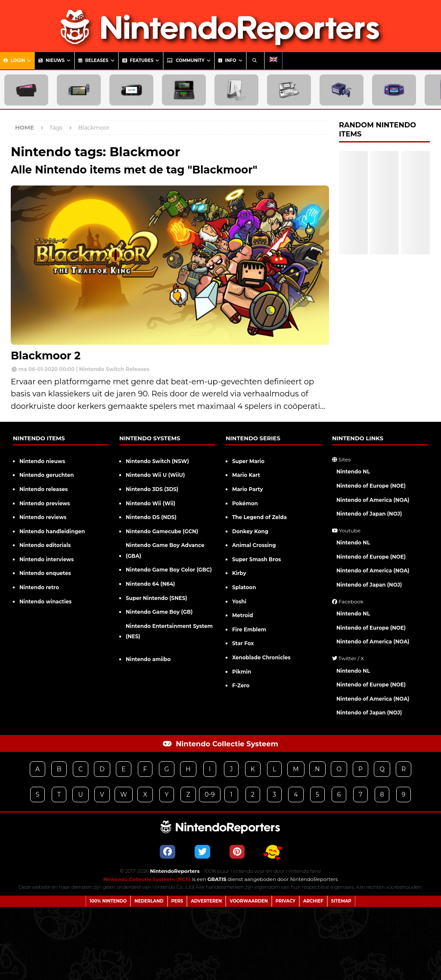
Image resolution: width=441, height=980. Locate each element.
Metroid (243, 615)
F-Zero (241, 685)
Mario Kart (246, 475)
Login (14, 60)
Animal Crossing (254, 545)
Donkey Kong (250, 531)
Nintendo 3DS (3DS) (152, 489)
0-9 (210, 795)
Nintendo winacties (45, 601)
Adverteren (206, 901)
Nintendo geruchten (47, 475)
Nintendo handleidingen (52, 531)
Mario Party (248, 489)
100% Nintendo (108, 901)
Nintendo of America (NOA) (373, 500)
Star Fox (243, 643)
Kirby (239, 573)
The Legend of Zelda (259, 517)
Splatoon (244, 587)
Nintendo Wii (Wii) (151, 503)
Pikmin (242, 672)
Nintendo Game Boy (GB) (159, 612)
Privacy (286, 901)
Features (138, 60)
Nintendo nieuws (42, 461)
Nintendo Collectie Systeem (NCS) (147, 879)
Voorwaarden (249, 901)
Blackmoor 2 (46, 356)
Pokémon (245, 503)
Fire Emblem (249, 629)
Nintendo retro (39, 587)
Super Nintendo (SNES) (157, 598)
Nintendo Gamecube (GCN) (162, 531)
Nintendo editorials (45, 545)
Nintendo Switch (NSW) (157, 461)
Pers (177, 901)
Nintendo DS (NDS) (151, 517)
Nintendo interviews (47, 559)
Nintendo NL (353, 471)
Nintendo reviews (43, 517)
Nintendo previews (45, 503)
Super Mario (248, 461)
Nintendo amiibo (148, 659)
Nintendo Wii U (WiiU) (155, 475)
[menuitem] (273, 61)
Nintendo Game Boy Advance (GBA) (165, 550)
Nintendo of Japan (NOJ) (369, 514)
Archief (313, 901)
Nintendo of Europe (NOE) (371, 486)
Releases (93, 60)
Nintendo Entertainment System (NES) (169, 631)
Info (227, 60)
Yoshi (239, 601)
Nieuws (51, 60)
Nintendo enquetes (45, 573)
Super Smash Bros (256, 559)
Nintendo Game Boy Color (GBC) (169, 570)
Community (186, 60)
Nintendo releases (43, 489)
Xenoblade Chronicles (261, 657)
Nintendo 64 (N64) (150, 584)
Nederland (149, 901)
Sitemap (341, 901)
